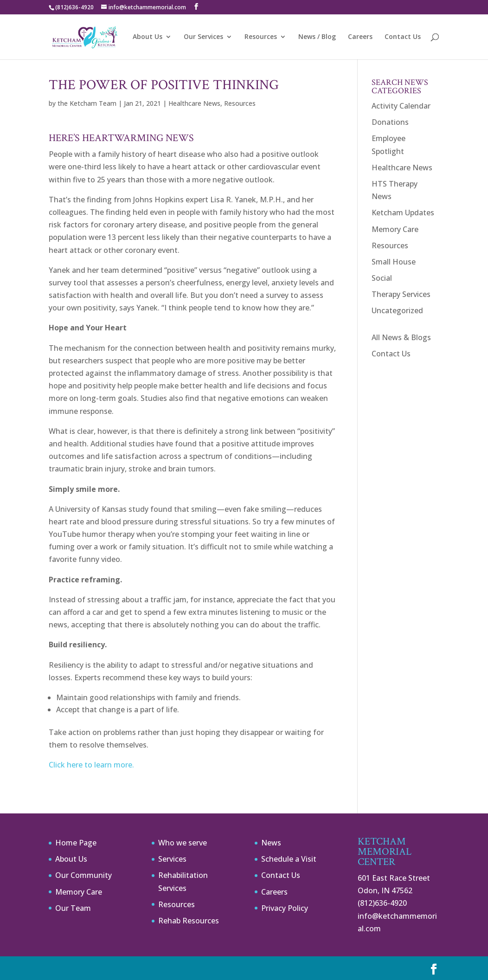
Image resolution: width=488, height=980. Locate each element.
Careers (360, 37)
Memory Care (395, 229)
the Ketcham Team (87, 103)
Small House (394, 262)
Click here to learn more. (91, 765)
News (271, 843)
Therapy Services (401, 294)
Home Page (76, 843)
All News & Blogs (401, 337)
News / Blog (317, 37)
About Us (148, 37)
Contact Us (403, 37)
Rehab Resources (189, 921)
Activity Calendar (401, 106)
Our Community (83, 875)
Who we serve (183, 843)
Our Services (203, 37)
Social (382, 278)
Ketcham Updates (403, 213)
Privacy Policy (285, 908)
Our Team (73, 908)
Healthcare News (194, 103)
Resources (261, 37)
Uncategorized (397, 310)
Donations (390, 122)
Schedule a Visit (289, 859)
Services (172, 859)
